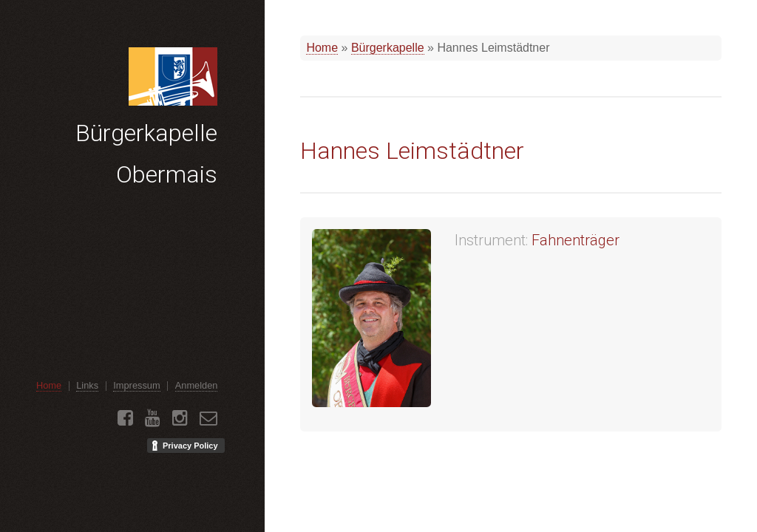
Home (322, 48)
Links (87, 385)
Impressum (136, 385)
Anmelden (197, 385)
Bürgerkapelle (388, 48)
